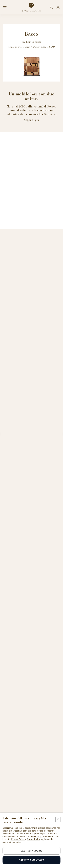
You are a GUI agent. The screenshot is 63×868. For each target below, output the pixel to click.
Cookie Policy (34, 839)
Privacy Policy (18, 839)
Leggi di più (32, 120)
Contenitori (15, 47)
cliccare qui (37, 837)
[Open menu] (5, 7)
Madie (27, 47)
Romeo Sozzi (33, 42)
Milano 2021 (39, 47)
